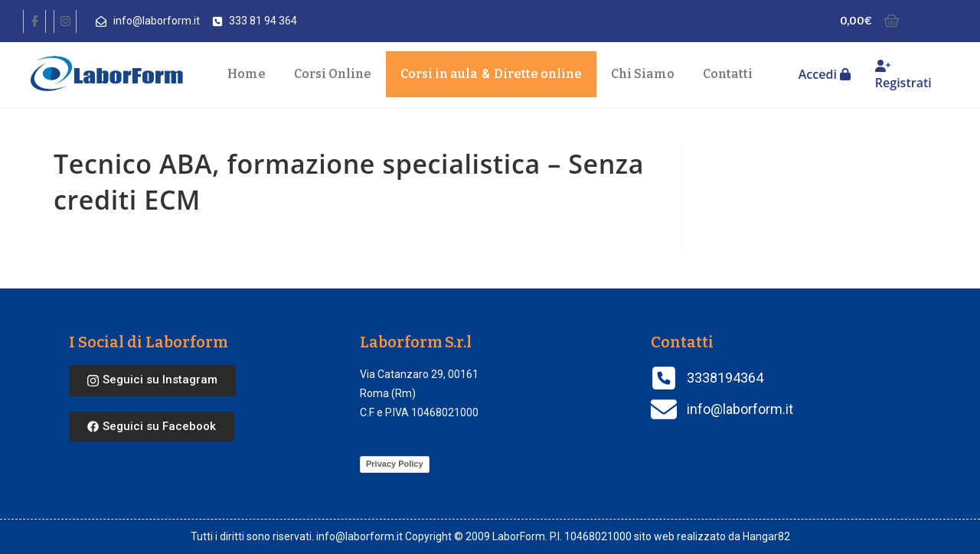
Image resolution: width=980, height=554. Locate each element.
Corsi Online (333, 74)
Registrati (903, 75)
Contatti (728, 74)
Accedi (825, 74)
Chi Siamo (643, 74)
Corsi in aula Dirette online (491, 74)
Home (247, 74)
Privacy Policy (395, 464)
